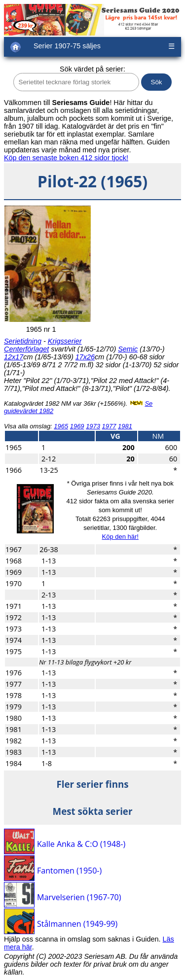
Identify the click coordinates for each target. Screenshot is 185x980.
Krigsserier (65, 341)
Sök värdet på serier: (92, 69)
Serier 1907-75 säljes (67, 46)
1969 (77, 426)
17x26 (85, 357)
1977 (109, 426)
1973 (93, 426)
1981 (125, 426)
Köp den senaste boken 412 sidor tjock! (66, 158)
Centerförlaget (26, 349)
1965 (61, 426)
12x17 (14, 357)
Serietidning (23, 341)
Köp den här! (120, 537)
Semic (128, 349)
